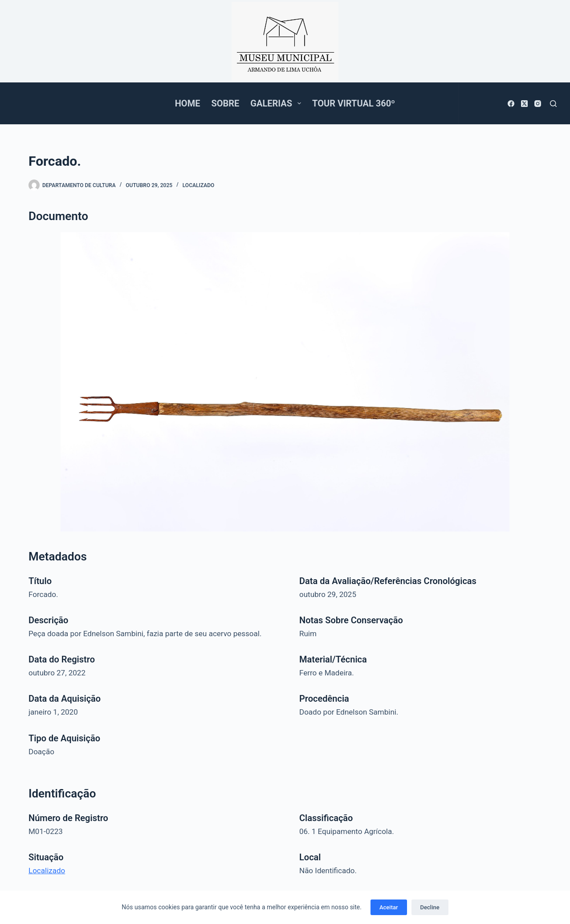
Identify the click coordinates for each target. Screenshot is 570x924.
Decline (430, 907)
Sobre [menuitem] (225, 103)
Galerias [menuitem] (277, 103)
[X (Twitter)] (524, 104)
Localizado (199, 185)
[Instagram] (538, 104)
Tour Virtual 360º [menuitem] (354, 103)
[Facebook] (511, 104)
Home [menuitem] (188, 103)
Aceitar (389, 907)
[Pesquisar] (553, 104)
